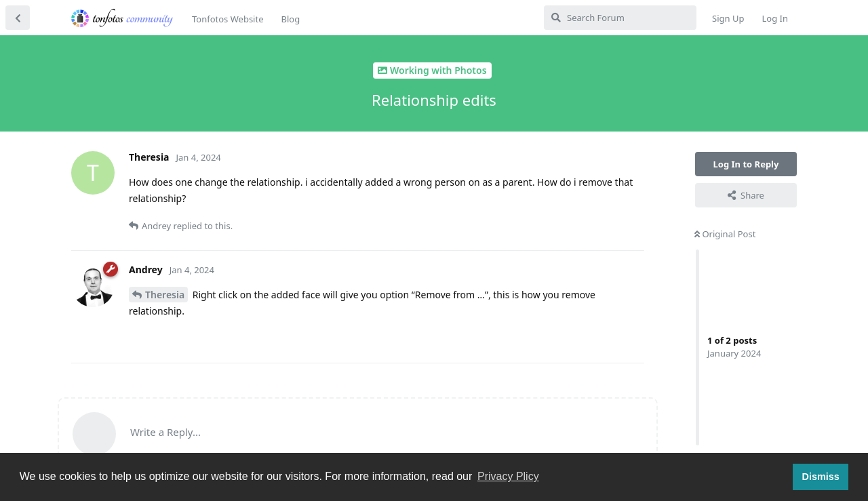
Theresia (165, 295)
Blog (290, 19)
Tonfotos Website (228, 19)
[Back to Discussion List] (18, 18)
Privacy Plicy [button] (508, 476)
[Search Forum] (620, 18)
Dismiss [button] (820, 477)
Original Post (725, 234)
